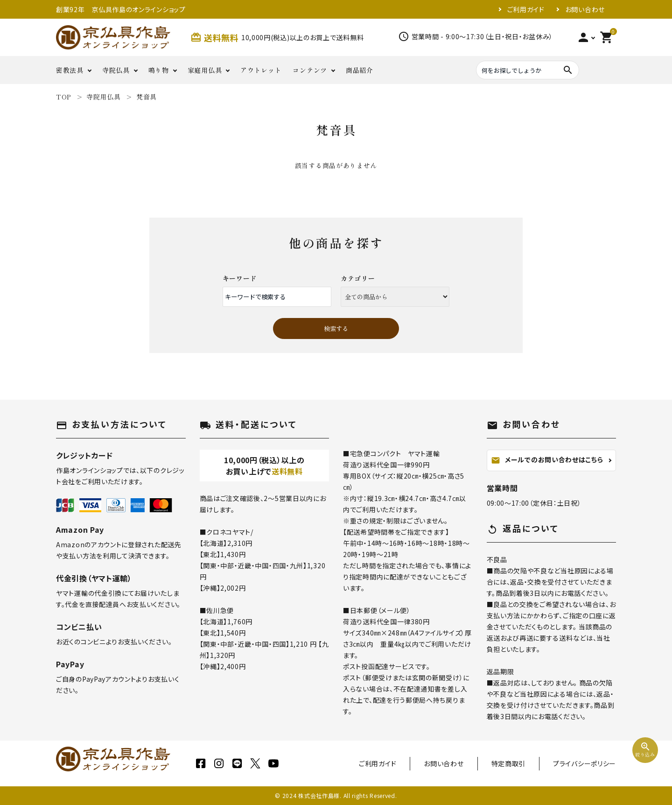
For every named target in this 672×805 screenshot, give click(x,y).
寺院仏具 (116, 70)
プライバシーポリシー (584, 763)
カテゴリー (358, 278)
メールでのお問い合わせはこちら (547, 460)
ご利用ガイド (526, 9)
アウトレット (261, 70)
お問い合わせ (585, 9)
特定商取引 (509, 763)
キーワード (240, 278)
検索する (336, 328)
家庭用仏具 (205, 70)
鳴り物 (159, 70)
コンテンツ (310, 70)
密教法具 (70, 70)
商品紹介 (360, 70)
